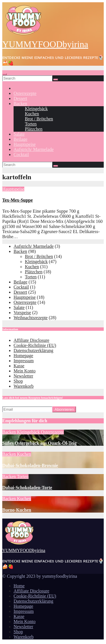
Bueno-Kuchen (17, 510)
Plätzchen (34, 129)
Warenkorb (24, 386)
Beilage (20, 139)
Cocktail (21, 154)
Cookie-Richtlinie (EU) (35, 345)
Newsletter (23, 376)
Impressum (24, 361)
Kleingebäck (36, 109)
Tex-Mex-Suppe (18, 200)
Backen (20, 104)
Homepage (23, 356)
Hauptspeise (25, 144)
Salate (19, 134)
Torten (31, 124)
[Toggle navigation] (5, 74)
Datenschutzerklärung (33, 350)
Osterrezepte (25, 93)
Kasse (19, 366)
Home (19, 586)
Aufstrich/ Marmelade (34, 149)
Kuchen (32, 114)
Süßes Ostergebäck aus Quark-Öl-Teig (39, 443)
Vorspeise (22, 313)
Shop (18, 381)
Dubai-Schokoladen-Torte (27, 488)
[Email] (27, 409)
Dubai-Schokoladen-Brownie (30, 465)
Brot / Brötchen (39, 119)
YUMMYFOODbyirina (45, 44)
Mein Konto (25, 371)
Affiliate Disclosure (31, 340)
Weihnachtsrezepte (31, 318)
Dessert (20, 98)
